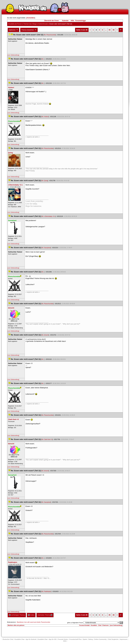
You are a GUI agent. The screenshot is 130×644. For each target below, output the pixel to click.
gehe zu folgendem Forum (75, 623)
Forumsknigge (81, 21)
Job (65, 641)
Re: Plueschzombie (50, 35)
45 (109, 30)
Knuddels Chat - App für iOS (47, 639)
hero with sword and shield (32, 622)
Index (31, 615)
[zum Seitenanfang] (13, 55)
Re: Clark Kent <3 (47, 439)
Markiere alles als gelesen (16, 625)
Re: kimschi (45, 335)
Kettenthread (43, 24)
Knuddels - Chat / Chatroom (100, 625)
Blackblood (20, 622)
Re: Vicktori (45, 117)
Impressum (124, 639)
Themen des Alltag (30, 24)
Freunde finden (63, 639)
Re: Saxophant (46, 248)
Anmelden (31, 18)
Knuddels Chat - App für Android (25, 639)
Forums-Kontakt (84, 625)
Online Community (100, 639)
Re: (43, 59)
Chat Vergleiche (113, 639)
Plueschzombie (46, 622)
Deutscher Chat (8, 639)
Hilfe (72, 21)
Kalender (65, 21)
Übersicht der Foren (51, 21)
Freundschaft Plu (75, 639)
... (106, 30)
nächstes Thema (45, 615)
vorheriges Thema (17, 615)
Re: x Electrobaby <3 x (48, 216)
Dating (91, 639)
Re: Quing (45, 181)
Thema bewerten (29, 30)
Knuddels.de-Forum (15, 24)
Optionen (13, 30)
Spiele (85, 639)
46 (113, 30)
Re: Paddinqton (46, 591)
